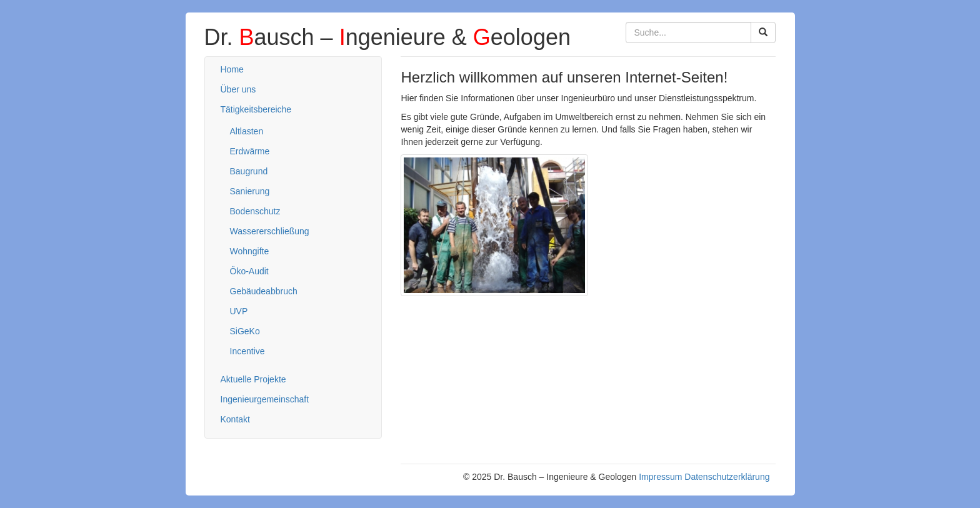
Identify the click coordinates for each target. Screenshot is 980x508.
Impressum (660, 477)
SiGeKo (245, 331)
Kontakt (235, 419)
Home (232, 69)
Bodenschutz (255, 211)
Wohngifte (250, 251)
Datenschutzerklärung (727, 477)
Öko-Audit (249, 271)
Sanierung (250, 191)
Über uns (238, 89)
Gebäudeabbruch (264, 291)
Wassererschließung (270, 231)
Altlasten (247, 131)
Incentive (247, 351)
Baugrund (249, 171)
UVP (239, 311)
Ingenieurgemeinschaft (265, 399)
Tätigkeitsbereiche (256, 109)
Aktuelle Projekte (253, 379)
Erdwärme (250, 151)
